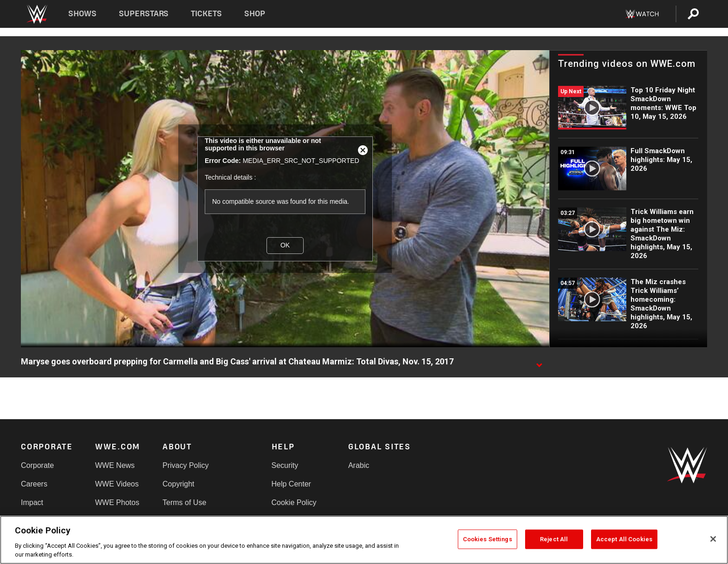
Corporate (37, 465)
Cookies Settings (487, 539)
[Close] (713, 539)
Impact (32, 502)
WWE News (115, 465)
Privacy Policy (186, 465)
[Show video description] (539, 362)
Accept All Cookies (624, 539)
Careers (34, 484)
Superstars (144, 14)
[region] (364, 540)
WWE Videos (117, 484)
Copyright (178, 484)
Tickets (206, 14)
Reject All (554, 539)
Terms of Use (184, 502)
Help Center (291, 484)
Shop (255, 14)
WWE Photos (117, 502)
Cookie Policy (294, 502)
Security (285, 465)
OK (285, 245)
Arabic (359, 465)
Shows (82, 14)
